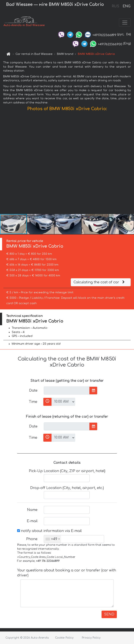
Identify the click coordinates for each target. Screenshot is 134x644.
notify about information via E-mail (49, 531)
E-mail (32, 521)
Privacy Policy (91, 638)
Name (32, 510)
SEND (109, 614)
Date (33, 391)
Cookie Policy (64, 638)
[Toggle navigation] (125, 23)
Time (33, 402)
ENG (126, 6)
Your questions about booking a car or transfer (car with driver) (67, 573)
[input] (67, 391)
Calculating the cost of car (100, 282)
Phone (32, 539)
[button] (130, 164)
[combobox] (52, 539)
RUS (115, 6)
